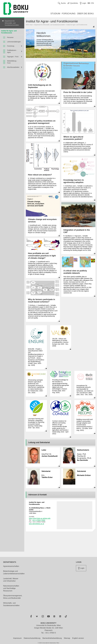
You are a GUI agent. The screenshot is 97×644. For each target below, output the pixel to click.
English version (78, 638)
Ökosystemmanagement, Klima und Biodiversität (13, 597)
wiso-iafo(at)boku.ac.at (36, 524)
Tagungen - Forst (13, 57)
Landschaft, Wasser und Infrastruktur (11, 580)
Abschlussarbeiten (13, 67)
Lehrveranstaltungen (14, 42)
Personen (10, 37)
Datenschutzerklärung (32, 638)
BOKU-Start (29, 25)
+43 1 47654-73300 (39, 520)
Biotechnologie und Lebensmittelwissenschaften (14, 572)
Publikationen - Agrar (12, 51)
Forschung (11, 46)
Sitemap (67, 638)
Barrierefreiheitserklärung (52, 638)
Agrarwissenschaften (11, 566)
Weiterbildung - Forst (12, 62)
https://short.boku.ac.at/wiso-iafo (40, 518)
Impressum (17, 638)
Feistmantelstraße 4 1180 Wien (40, 511)
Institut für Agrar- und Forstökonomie (77, 25)
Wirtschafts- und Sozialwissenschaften (11, 604)
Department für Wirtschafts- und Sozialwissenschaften (12, 23)
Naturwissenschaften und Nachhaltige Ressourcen (11, 588)
